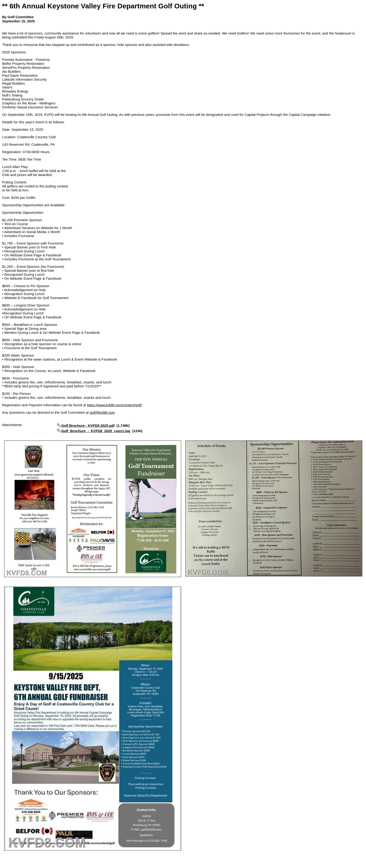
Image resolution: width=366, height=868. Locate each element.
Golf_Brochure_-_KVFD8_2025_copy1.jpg (96, 431)
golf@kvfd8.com (102, 412)
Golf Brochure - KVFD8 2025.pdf (88, 425)
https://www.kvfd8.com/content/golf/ (114, 405)
